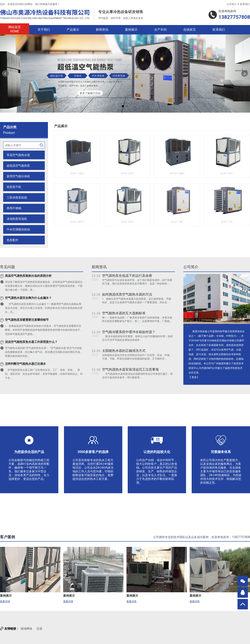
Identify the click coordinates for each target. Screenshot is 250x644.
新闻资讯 (102, 30)
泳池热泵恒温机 (17, 219)
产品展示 (73, 30)
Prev (5, 74)
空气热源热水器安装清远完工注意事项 (130, 369)
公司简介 (232, 4)
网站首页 (15, 29)
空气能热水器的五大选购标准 (124, 313)
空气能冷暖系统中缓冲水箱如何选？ (129, 332)
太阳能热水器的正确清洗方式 (124, 351)
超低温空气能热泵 (18, 166)
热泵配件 (12, 240)
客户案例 (7, 537)
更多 (194, 377)
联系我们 (245, 4)
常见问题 (7, 267)
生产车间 (160, 30)
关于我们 (44, 30)
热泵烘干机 (14, 187)
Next (245, 74)
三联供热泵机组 (17, 197)
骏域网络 (26, 629)
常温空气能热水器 (18, 155)
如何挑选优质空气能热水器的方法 (127, 294)
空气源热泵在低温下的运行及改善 (127, 276)
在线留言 (190, 30)
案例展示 (131, 30)
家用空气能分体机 (18, 176)
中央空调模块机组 (18, 229)
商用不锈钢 (14, 208)
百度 (39, 629)
